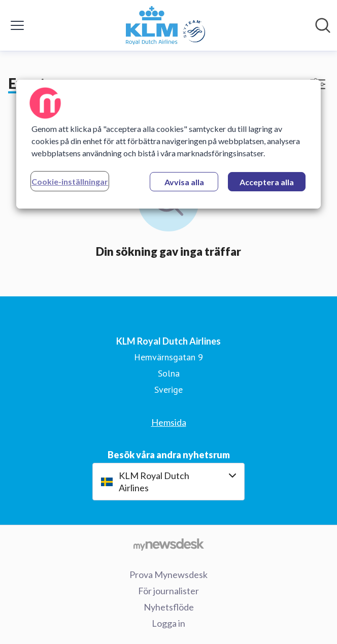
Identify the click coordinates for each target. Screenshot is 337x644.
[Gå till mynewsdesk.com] (168, 544)
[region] (168, 144)
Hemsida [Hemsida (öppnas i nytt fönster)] (169, 422)
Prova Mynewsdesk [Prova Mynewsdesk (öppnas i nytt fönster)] (168, 574)
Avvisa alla (184, 182)
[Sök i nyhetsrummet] (323, 25)
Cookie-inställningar (70, 181)
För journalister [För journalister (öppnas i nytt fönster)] (168, 591)
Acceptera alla (267, 182)
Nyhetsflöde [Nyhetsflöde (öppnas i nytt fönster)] (169, 607)
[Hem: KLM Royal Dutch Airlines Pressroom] (166, 25)
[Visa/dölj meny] (17, 25)
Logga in (168, 623)
